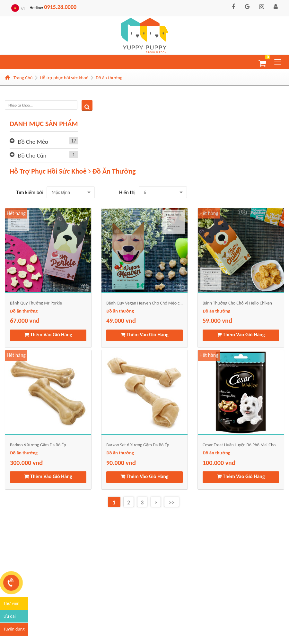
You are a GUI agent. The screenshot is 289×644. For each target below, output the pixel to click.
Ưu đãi (10, 616)
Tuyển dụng (14, 629)
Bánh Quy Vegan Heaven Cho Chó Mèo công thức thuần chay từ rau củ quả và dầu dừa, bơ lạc (144, 303)
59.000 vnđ (217, 321)
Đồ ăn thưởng (109, 78)
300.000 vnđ (26, 463)
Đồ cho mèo (48, 142)
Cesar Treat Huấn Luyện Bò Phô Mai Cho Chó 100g (241, 445)
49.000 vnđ (121, 321)
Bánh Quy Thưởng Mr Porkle (36, 303)
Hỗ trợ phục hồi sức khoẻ (64, 78)
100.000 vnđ (219, 463)
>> (172, 503)
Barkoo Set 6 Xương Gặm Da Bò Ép (138, 445)
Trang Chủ (19, 78)
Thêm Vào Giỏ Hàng (48, 335)
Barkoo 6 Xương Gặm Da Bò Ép (38, 445)
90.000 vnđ (121, 463)
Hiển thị (127, 192)
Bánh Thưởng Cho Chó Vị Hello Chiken (237, 303)
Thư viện (12, 603)
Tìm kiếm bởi (30, 192)
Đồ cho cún (48, 155)
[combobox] (71, 192)
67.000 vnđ (25, 321)
